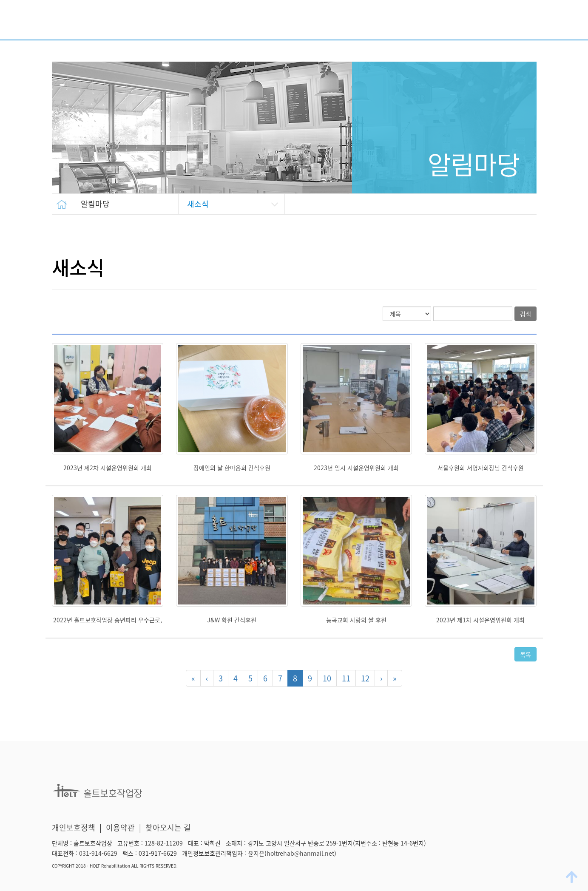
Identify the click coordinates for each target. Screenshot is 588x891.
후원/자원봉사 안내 (386, 22)
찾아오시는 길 (168, 827)
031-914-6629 (98, 853)
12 (365, 678)
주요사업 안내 (315, 22)
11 (346, 678)
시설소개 (261, 22)
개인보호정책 (74, 827)
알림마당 (522, 22)
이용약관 (120, 827)
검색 (526, 314)
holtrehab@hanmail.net (300, 853)
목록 (526, 654)
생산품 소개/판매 (463, 22)
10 (327, 678)
